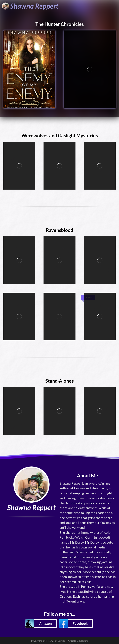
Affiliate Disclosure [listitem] (78, 641)
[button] (41, 624)
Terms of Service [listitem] (57, 641)
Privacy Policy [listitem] (38, 641)
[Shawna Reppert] (30, 6)
